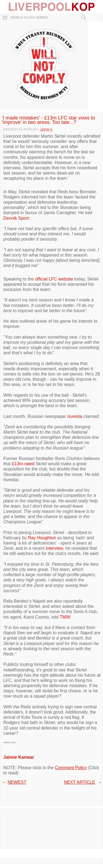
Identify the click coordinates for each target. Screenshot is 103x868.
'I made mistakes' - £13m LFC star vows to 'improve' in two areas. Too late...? (48, 120)
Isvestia (75, 416)
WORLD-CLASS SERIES (29, 18)
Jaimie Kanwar (19, 757)
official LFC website (54, 279)
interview (54, 548)
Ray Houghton (42, 538)
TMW (65, 617)
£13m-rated (23, 464)
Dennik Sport (16, 218)
